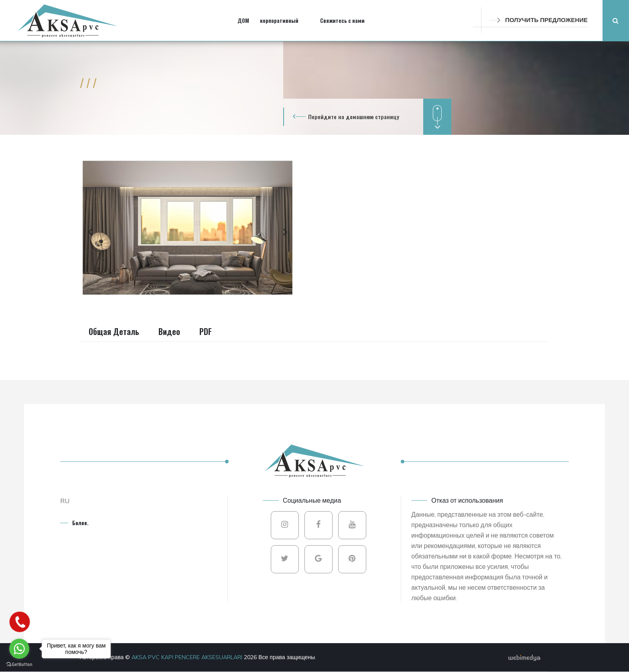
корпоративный (279, 20)
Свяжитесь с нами (342, 20)
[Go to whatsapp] (19, 649)
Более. (80, 523)
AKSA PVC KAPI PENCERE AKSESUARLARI (188, 657)
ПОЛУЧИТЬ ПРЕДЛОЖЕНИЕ (538, 20)
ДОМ (243, 20)
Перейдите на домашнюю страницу (354, 117)
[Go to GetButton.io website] (19, 664)
